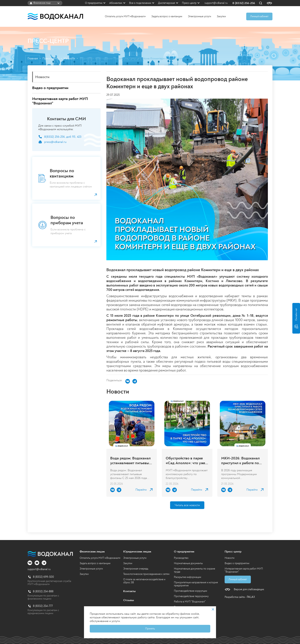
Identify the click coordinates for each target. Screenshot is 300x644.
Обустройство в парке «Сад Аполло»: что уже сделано (185, 461)
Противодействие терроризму (191, 596)
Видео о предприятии (237, 563)
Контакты (129, 591)
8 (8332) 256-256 (244, 3)
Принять (150, 629)
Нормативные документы (188, 563)
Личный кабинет (259, 16)
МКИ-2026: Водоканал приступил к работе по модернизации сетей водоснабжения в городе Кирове (242, 461)
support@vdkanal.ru (216, 3)
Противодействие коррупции (190, 591)
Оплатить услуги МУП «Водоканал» (125, 16)
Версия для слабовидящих (249, 589)
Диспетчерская (167, 3)
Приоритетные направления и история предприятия (196, 584)
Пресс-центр (189, 3)
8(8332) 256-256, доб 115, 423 (63, 137)
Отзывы (129, 600)
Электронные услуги (199, 16)
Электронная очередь (136, 569)
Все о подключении (140, 3)
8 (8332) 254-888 (43, 591)
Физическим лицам (92, 552)
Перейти (141, 490)
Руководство (181, 558)
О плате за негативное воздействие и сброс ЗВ (144, 581)
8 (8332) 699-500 (43, 577)
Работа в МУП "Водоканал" (190, 602)
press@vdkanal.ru (55, 142)
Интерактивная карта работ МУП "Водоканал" (244, 570)
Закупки (221, 16)
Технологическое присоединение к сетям (146, 574)
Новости (69, 59)
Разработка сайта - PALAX (240, 597)
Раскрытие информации (187, 577)
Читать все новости (187, 505)
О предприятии (94, 3)
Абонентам (116, 3)
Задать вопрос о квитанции (167, 16)
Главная (33, 59)
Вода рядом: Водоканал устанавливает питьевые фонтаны (131, 461)
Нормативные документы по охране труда (194, 570)
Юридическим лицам (137, 552)
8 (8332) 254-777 (43, 606)
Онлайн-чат (296, 318)
